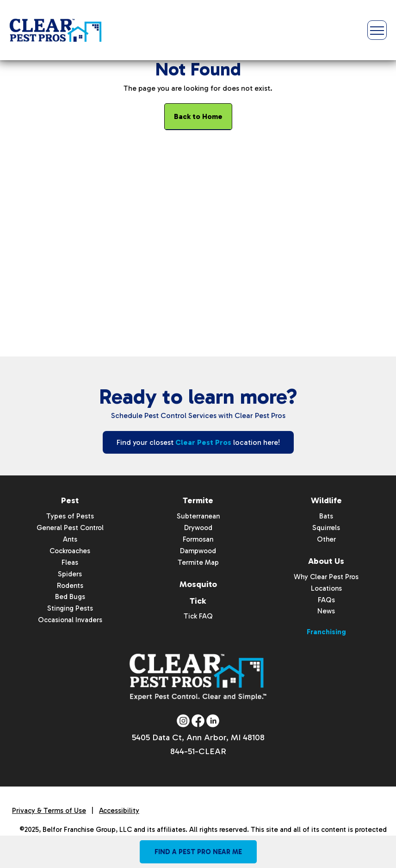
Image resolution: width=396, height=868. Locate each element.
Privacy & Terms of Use (49, 811)
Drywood (198, 528)
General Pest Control (70, 528)
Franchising (326, 632)
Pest (70, 500)
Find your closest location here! (198, 442)
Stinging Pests (70, 608)
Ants (70, 539)
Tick (198, 600)
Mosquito (198, 584)
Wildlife (326, 500)
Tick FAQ (198, 616)
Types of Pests (70, 516)
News (326, 611)
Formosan (198, 539)
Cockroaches (70, 550)
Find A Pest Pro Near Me (198, 852)
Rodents (70, 585)
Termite (198, 500)
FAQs (326, 599)
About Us (326, 561)
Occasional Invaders (70, 620)
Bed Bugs (70, 597)
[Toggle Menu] (377, 30)
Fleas (70, 562)
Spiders (70, 574)
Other (326, 539)
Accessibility (119, 811)
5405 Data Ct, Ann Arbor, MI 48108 (198, 738)
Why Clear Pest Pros (326, 576)
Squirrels (326, 528)
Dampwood (198, 550)
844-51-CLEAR (198, 752)
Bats (326, 516)
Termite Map (198, 562)
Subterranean (198, 516)
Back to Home (198, 116)
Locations (326, 588)
